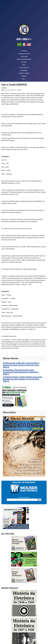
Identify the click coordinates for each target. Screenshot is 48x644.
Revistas (24, 76)
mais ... (24, 79)
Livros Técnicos (24, 68)
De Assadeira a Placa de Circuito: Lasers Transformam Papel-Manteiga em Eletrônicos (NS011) (21, 372)
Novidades (24, 70)
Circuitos (24, 62)
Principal (24, 51)
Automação (24, 56)
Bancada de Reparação (24, 59)
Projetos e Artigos (24, 73)
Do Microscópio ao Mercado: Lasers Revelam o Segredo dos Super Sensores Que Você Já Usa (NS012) (21, 365)
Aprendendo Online (24, 54)
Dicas (24, 65)
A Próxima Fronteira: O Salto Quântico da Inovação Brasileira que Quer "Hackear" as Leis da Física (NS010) (22, 379)
